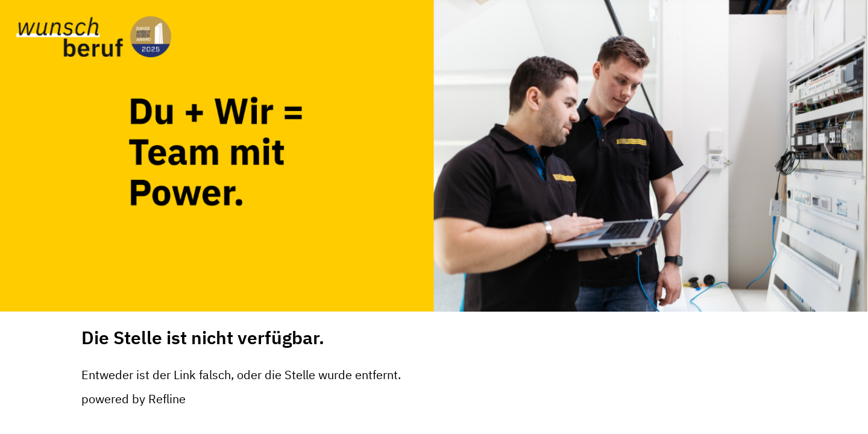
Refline (167, 399)
